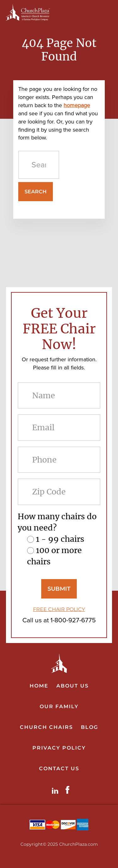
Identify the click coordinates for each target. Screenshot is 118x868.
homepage (77, 105)
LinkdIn (56, 790)
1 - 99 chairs (60, 539)
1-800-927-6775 (73, 620)
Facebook (69, 790)
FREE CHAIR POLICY (59, 609)
